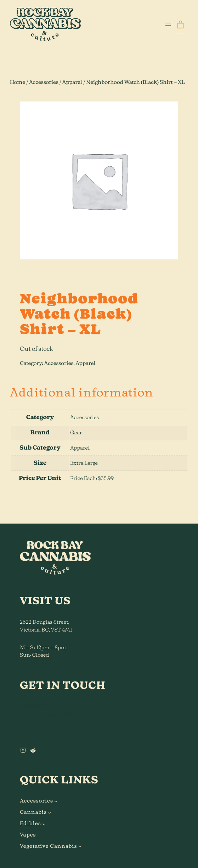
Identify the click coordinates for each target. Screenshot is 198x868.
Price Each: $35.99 (92, 478)
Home (18, 82)
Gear (76, 433)
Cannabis (33, 812)
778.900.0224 (35, 707)
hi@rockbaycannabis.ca (49, 715)
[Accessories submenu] (56, 801)
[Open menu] (168, 24)
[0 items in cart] (180, 25)
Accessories (44, 82)
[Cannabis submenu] (50, 813)
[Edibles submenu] (44, 824)
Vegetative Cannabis (49, 846)
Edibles (30, 824)
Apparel (72, 82)
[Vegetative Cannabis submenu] (80, 846)
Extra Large (84, 463)
